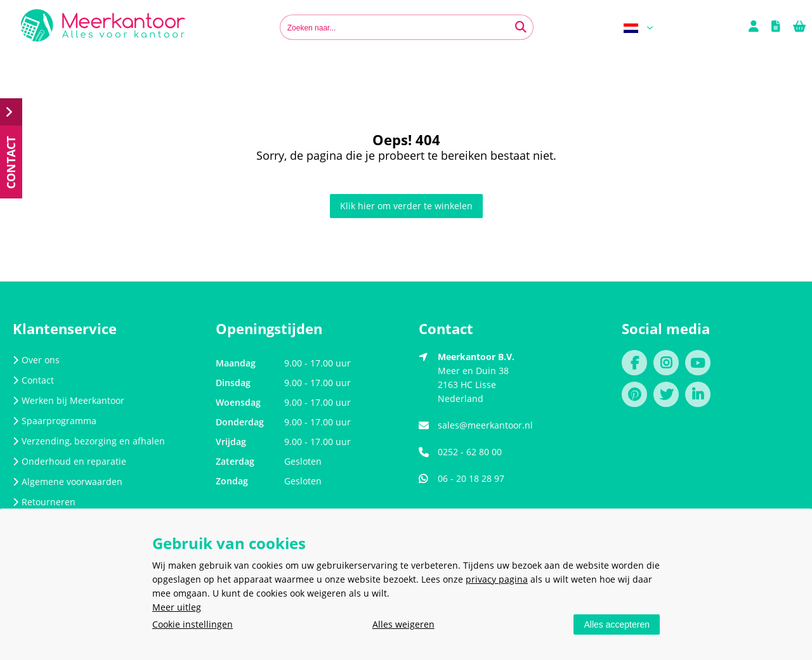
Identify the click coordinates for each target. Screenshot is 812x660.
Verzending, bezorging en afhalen (89, 441)
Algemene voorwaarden (68, 482)
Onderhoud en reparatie (69, 461)
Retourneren (44, 502)
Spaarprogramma (55, 421)
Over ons (36, 360)
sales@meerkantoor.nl (485, 425)
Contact (33, 380)
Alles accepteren (617, 624)
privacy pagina (497, 579)
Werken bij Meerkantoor (69, 400)
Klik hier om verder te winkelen (406, 206)
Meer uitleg (177, 607)
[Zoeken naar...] (521, 27)
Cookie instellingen (193, 624)
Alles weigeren (403, 624)
